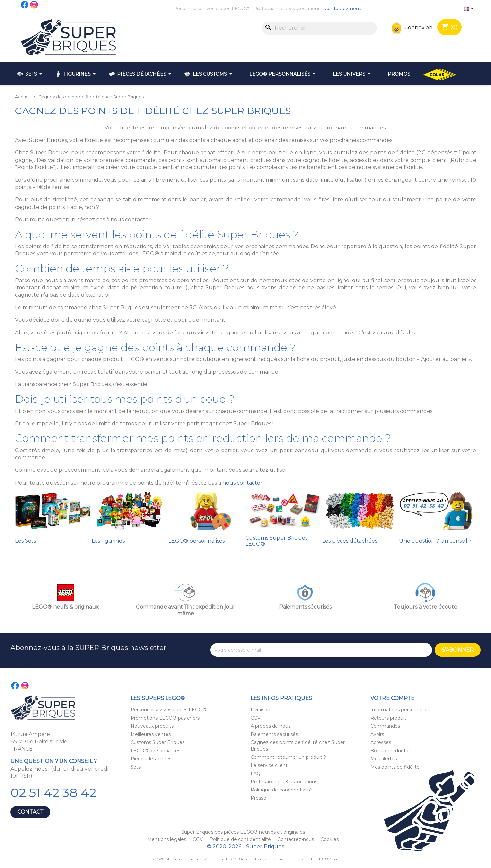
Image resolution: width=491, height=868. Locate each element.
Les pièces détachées (350, 541)
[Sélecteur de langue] (470, 9)
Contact (30, 812)
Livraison (260, 710)
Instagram (34, 5)
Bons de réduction (391, 751)
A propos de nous (271, 726)
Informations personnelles (400, 710)
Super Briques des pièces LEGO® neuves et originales (243, 832)
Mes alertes (384, 759)
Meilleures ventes (151, 734)
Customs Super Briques (158, 742)
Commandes (385, 726)
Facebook (25, 5)
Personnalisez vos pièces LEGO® (211, 9)
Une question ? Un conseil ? (435, 541)
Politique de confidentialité (281, 790)
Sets (136, 767)
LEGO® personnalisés (197, 541)
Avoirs (377, 734)
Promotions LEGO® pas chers (165, 718)
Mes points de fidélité (395, 767)
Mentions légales (167, 839)
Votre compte (392, 698)
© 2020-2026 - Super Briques (245, 847)
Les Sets (26, 541)
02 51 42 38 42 (53, 793)
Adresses (381, 742)
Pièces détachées (151, 759)
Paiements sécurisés (274, 734)
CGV (256, 718)
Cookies (330, 839)
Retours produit (388, 718)
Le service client (269, 765)
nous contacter (243, 483)
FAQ (256, 774)
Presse (258, 798)
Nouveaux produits (152, 726)
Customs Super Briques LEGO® (276, 541)
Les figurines (108, 541)
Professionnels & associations (287, 9)
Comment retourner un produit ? (288, 757)
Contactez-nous (343, 9)
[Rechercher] (319, 28)
